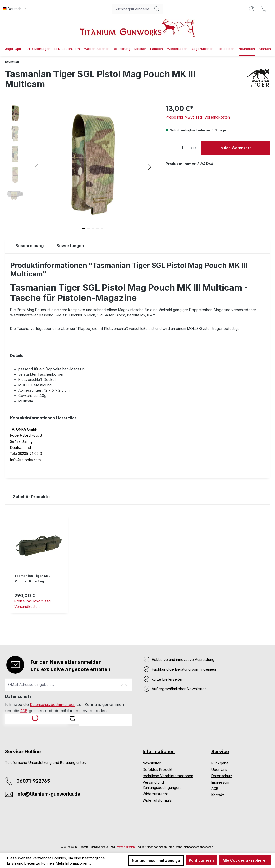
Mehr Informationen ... (74, 863)
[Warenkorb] (264, 9)
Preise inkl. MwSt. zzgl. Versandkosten (198, 117)
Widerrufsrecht (155, 794)
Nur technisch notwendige (156, 860)
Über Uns (219, 769)
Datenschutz (222, 776)
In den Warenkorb (236, 148)
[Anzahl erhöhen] (194, 148)
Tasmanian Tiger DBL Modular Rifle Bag (32, 578)
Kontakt (218, 795)
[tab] (29, 246)
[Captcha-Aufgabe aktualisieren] (73, 718)
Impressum (220, 782)
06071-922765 (33, 781)
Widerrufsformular (158, 800)
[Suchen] (157, 9)
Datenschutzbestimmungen (53, 705)
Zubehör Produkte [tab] (31, 497)
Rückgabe (220, 763)
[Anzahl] (182, 148)
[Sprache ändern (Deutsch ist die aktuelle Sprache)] (14, 9)
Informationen (159, 751)
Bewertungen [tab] (70, 246)
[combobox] (132, 9)
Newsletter (152, 763)
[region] (137, 568)
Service (220, 751)
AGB (24, 711)
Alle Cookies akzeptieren (245, 860)
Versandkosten (126, 847)
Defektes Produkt (157, 769)
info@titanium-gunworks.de (48, 794)
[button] (150, 167)
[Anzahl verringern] (171, 148)
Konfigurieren (201, 860)
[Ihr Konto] (252, 9)
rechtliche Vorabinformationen (168, 776)
